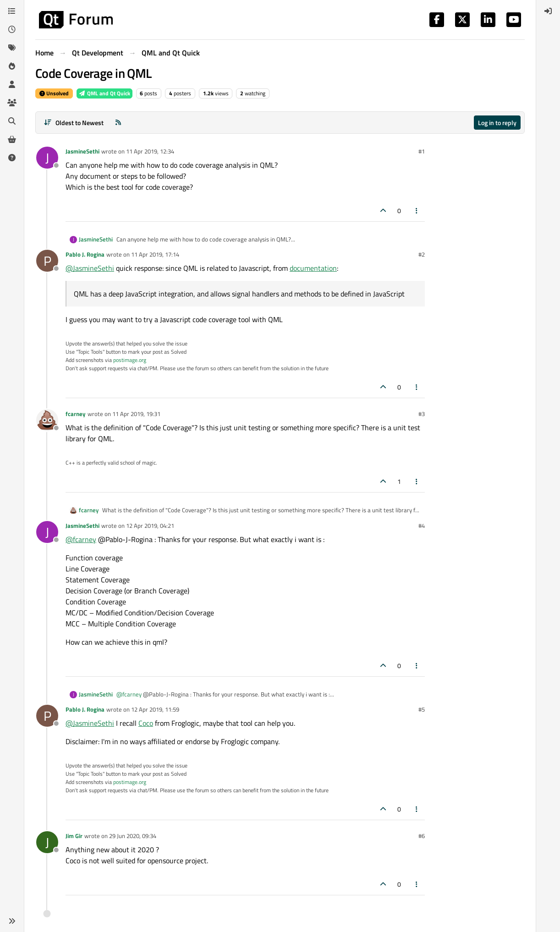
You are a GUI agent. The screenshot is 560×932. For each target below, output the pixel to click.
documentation (313, 268)
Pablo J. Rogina (85, 254)
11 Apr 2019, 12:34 (150, 151)
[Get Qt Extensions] (12, 139)
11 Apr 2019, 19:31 (136, 414)
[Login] (548, 11)
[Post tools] (417, 211)
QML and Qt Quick (104, 93)
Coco (146, 723)
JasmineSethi (82, 151)
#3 (422, 414)
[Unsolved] (12, 158)
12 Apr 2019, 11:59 (155, 709)
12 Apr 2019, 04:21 (150, 526)
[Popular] (12, 66)
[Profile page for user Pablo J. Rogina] (47, 261)
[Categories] (12, 11)
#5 (422, 709)
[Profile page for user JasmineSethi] (47, 158)
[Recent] (12, 29)
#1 (422, 151)
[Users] (12, 84)
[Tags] (12, 48)
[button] (12, 921)
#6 (422, 836)
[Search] (12, 121)
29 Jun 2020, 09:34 (133, 836)
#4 (422, 526)
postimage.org (130, 360)
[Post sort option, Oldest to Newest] (74, 123)
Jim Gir (74, 836)
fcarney (76, 414)
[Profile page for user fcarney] (47, 420)
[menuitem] (548, 11)
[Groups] (12, 103)
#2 (422, 254)
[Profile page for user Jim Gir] (47, 842)
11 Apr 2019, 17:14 (155, 254)
